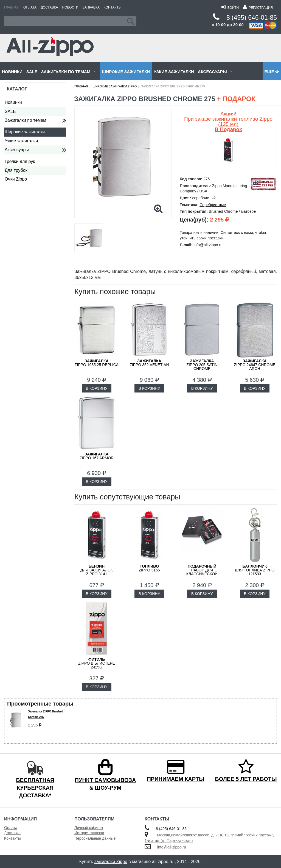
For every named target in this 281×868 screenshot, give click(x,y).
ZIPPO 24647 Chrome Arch (255, 365)
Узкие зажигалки (174, 72)
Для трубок (16, 170)
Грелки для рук (20, 161)
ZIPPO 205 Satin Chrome (202, 365)
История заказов (89, 833)
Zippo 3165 (149, 568)
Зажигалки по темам (66, 72)
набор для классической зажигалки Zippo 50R (202, 572)
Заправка (91, 7)
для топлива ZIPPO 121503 (255, 570)
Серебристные (213, 205)
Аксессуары (212, 72)
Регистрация (258, 8)
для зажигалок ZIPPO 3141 (97, 570)
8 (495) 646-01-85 (252, 18)
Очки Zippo (16, 179)
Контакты (113, 7)
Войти (230, 8)
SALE (32, 72)
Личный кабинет (89, 828)
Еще (272, 72)
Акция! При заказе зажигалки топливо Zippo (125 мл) (228, 121)
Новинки (12, 72)
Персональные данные (95, 838)
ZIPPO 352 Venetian (149, 363)
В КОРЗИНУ (97, 388)
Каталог (17, 89)
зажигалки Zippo (111, 862)
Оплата (30, 7)
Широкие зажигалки (126, 72)
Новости (70, 7)
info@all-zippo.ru (172, 847)
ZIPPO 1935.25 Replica (97, 363)
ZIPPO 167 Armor (97, 456)
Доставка (49, 7)
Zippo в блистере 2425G (97, 663)
